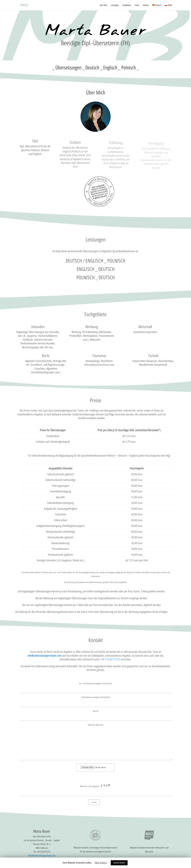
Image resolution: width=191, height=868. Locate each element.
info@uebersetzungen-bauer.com (44, 659)
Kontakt (146, 5)
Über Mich (103, 5)
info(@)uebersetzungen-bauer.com (42, 855)
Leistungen (115, 5)
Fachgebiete (127, 5)
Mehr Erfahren (101, 863)
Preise (137, 5)
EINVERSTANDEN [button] (119, 863)
